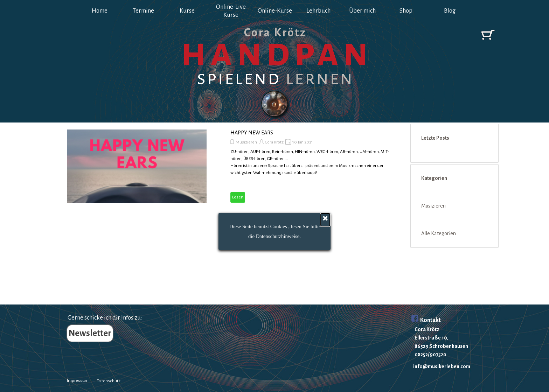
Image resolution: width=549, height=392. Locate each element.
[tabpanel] (446, 341)
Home (100, 11)
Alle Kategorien (439, 233)
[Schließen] (325, 236)
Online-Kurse (275, 11)
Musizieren (246, 142)
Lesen (238, 197)
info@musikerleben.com (442, 366)
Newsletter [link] (90, 333)
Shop (406, 11)
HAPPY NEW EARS (252, 133)
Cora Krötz (274, 142)
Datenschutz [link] (109, 381)
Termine (143, 11)
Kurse (187, 11)
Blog (450, 11)
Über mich (362, 11)
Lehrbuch (318, 11)
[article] (223, 166)
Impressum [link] (78, 380)
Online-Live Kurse (231, 11)
